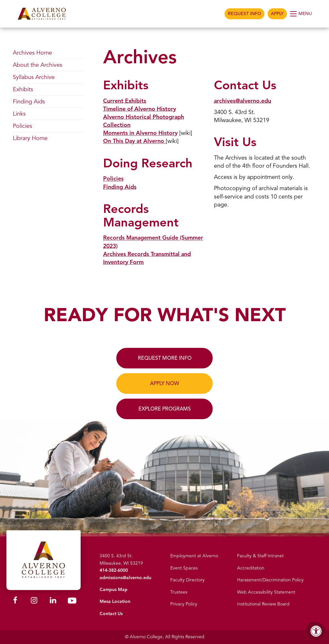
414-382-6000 (114, 570)
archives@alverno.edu (243, 101)
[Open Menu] (302, 14)
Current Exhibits (125, 101)
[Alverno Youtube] (72, 602)
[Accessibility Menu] (316, 631)
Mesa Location (115, 601)
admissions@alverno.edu (125, 578)
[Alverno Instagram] (34, 601)
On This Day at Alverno (135, 141)
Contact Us (111, 614)
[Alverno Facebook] (15, 601)
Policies (113, 179)
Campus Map (114, 590)
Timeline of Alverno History (140, 109)
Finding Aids (120, 187)
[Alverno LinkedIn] (53, 601)
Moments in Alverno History (141, 133)
